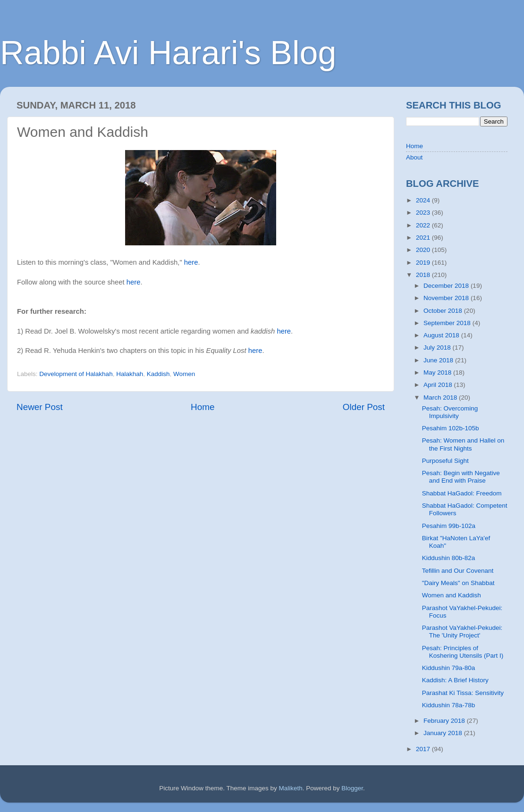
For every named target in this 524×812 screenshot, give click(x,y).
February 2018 (445, 721)
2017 (424, 749)
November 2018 (447, 298)
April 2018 (439, 385)
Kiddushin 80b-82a (449, 558)
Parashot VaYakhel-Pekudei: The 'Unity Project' (462, 632)
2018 (424, 275)
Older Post (364, 407)
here (191, 262)
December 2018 (447, 286)
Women (184, 374)
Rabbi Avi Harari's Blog (168, 53)
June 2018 (439, 360)
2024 (424, 200)
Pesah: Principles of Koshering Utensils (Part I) (463, 652)
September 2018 (448, 323)
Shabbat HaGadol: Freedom (462, 493)
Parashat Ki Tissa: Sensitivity (463, 693)
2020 (424, 250)
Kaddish (158, 374)
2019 (424, 263)
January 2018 (444, 733)
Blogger (352, 788)
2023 (424, 213)
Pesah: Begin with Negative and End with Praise (461, 477)
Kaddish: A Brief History (455, 680)
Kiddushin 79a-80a (449, 668)
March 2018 (441, 398)
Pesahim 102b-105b (451, 428)
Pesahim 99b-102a (449, 526)
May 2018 (438, 373)
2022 (424, 225)
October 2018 (444, 311)
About (414, 157)
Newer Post (40, 407)
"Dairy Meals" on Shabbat (458, 583)
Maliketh (290, 788)
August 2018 (442, 335)
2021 (424, 238)
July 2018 (438, 347)
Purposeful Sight (445, 461)
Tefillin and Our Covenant (458, 571)
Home (203, 407)
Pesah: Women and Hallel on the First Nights (463, 444)
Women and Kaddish (452, 595)
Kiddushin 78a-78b (449, 705)
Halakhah (130, 374)
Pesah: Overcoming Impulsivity (450, 412)
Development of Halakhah (76, 374)
